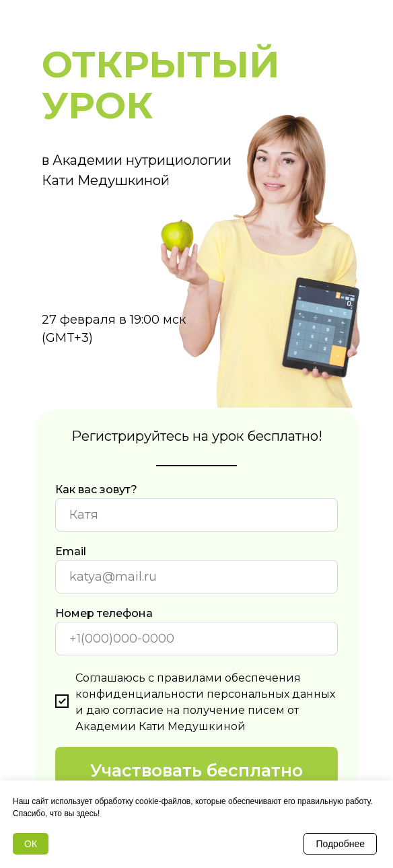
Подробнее (340, 844)
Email (71, 551)
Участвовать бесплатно (196, 770)
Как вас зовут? (96, 490)
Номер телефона (104, 613)
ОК (31, 844)
